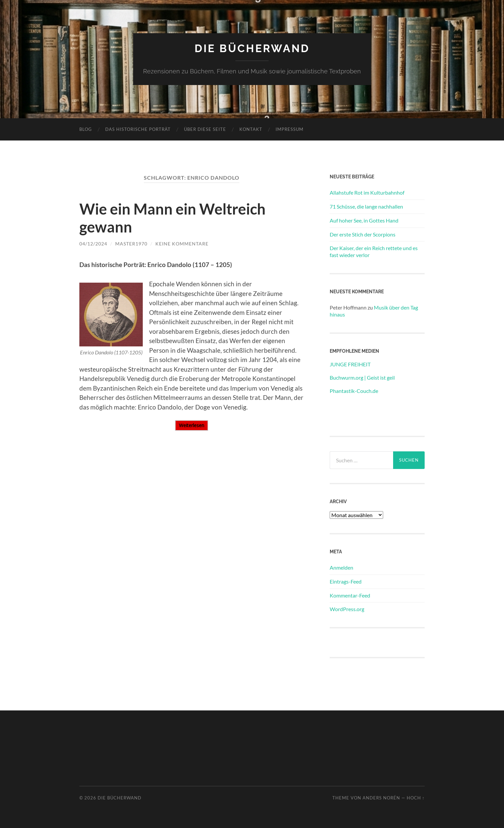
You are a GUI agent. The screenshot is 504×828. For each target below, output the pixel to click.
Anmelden (341, 567)
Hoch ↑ (416, 798)
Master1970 (131, 244)
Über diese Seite (205, 129)
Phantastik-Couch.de (354, 391)
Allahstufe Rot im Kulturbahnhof (367, 192)
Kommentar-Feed (350, 595)
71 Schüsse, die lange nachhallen (366, 206)
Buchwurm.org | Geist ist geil (362, 377)
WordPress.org (347, 609)
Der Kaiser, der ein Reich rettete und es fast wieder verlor (374, 251)
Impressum (290, 129)
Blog (86, 129)
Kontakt (251, 129)
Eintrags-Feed (346, 581)
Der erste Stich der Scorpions (363, 234)
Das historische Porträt (138, 129)
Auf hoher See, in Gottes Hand (364, 220)
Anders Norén (381, 798)
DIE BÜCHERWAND (252, 48)
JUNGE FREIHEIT (350, 364)
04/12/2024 (93, 244)
